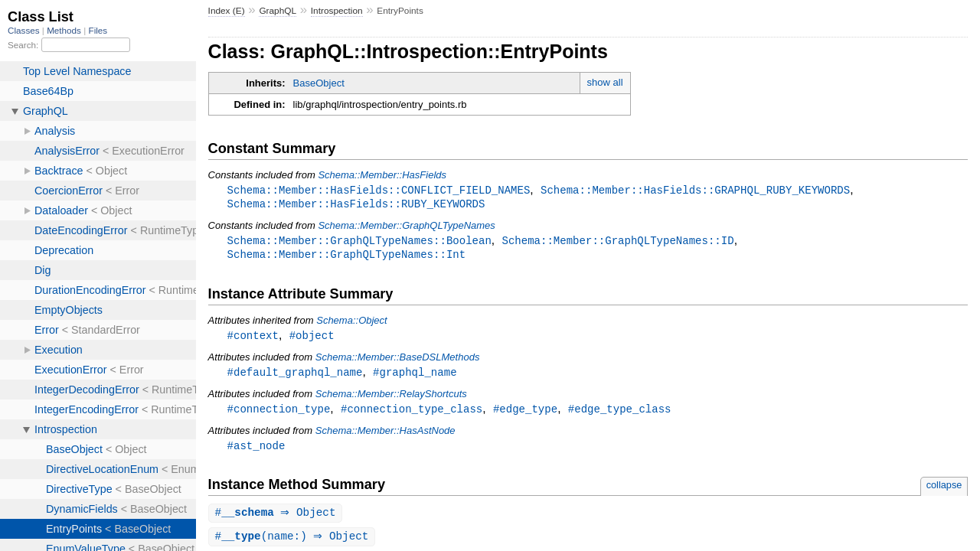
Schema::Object (352, 323)
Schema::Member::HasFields (382, 175)
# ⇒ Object (278, 519)
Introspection (337, 11)
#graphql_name (415, 376)
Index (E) (227, 11)
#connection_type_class (412, 414)
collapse (944, 491)
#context (253, 339)
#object (312, 339)
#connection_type (279, 414)
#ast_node (256, 451)
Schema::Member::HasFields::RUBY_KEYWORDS (356, 205)
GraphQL (278, 11)
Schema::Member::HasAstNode (385, 436)
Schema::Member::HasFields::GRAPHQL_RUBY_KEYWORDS (695, 190)
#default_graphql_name (295, 376)
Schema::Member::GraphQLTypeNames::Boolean (359, 242)
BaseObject (319, 83)
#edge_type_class (620, 414)
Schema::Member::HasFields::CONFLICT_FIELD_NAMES (379, 190)
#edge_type (525, 414)
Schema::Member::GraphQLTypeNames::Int (347, 257)
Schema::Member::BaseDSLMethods (398, 361)
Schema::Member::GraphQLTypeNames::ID (617, 242)
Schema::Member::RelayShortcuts (391, 398)
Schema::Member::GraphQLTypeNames (406, 227)
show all (605, 82)
